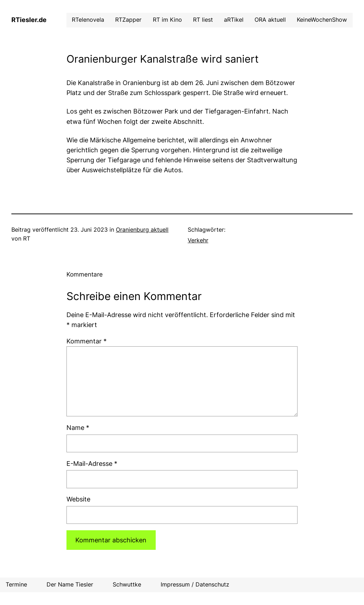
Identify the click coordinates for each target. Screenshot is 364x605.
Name (78, 428)
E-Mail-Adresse (92, 464)
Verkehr (198, 240)
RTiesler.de (29, 20)
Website (78, 499)
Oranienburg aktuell (142, 230)
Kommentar (87, 341)
